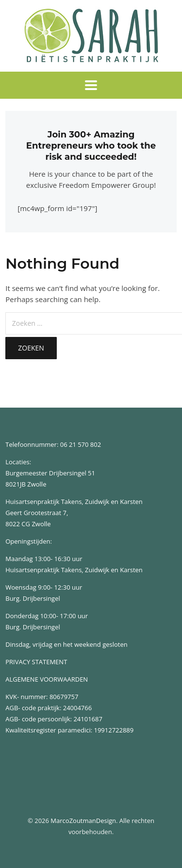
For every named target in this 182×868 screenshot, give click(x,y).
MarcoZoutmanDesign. (84, 821)
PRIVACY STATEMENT (36, 662)
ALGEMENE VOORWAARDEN (47, 679)
